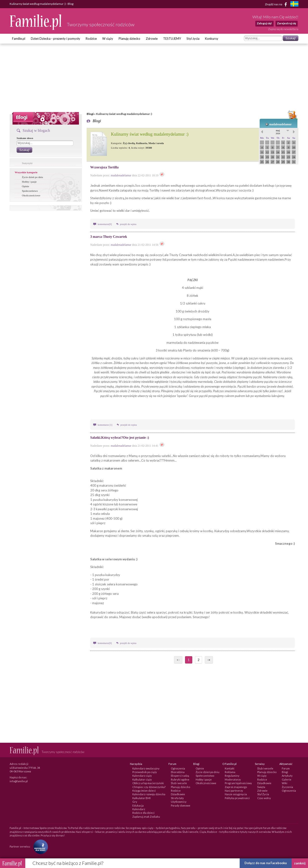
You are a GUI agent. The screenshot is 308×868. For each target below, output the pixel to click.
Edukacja (138, 805)
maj (278, 132)
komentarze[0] (105, 224)
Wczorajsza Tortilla (104, 167)
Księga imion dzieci (144, 791)
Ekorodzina (178, 772)
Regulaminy (232, 776)
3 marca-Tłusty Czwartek (109, 237)
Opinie (26, 186)
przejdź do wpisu (128, 224)
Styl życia (193, 39)
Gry (135, 802)
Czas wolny (264, 798)
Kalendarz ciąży (142, 776)
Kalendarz (139, 809)
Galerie (287, 779)
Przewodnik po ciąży (145, 772)
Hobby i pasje (29, 182)
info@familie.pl (19, 781)
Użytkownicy (179, 802)
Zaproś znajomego (236, 787)
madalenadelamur (280, 124)
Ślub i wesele (179, 783)
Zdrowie (152, 39)
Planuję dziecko (129, 39)
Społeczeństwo (30, 191)
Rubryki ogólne (180, 779)
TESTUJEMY (172, 39)
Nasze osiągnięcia (236, 794)
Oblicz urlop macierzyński (148, 783)
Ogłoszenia (178, 768)
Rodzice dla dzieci (143, 813)
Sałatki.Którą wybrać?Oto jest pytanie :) (120, 438)
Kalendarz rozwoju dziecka (149, 794)
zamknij (300, 863)
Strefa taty (177, 798)
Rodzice (91, 39)
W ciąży (108, 39)
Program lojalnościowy (238, 783)
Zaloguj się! (264, 23)
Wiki (285, 783)
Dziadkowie (178, 794)
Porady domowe (181, 805)
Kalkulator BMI (141, 798)
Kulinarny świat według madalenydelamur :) (150, 134)
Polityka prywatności (237, 798)
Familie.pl (19, 39)
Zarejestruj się (286, 23)
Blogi (90, 114)
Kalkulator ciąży (142, 779)
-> (209, 660)
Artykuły (287, 776)
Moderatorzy (233, 779)
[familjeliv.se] (294, 4)
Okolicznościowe (31, 195)
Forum (286, 768)
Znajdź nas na (277, 4)
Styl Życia (263, 794)
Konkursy (212, 39)
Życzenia (287, 787)
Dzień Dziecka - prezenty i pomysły (55, 39)
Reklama (230, 772)
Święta (261, 787)
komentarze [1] (105, 425)
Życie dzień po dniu (32, 177)
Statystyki (27, 163)
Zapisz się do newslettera (283, 29)
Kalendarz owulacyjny (146, 768)
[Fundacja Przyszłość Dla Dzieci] (39, 846)
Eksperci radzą (180, 776)
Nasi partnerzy (234, 791)
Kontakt (230, 768)
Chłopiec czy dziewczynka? (149, 787)
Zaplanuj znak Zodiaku (146, 817)
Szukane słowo (25, 138)
